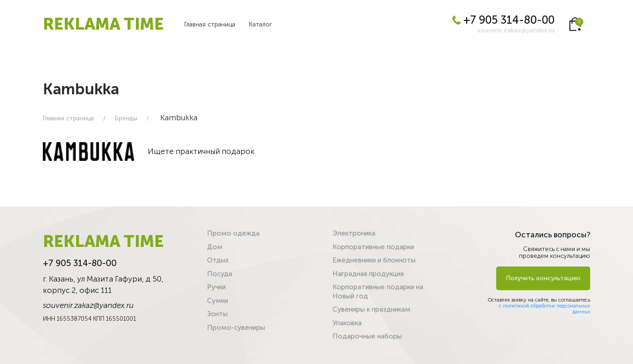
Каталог (261, 24)
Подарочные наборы (367, 336)
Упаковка (347, 323)
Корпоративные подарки (373, 247)
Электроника (354, 233)
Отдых (218, 260)
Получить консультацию (543, 278)
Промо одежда (233, 233)
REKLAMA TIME (103, 24)
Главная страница (210, 24)
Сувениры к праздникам (371, 309)
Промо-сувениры (236, 328)
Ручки (216, 287)
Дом (215, 247)
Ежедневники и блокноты (374, 260)
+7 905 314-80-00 (503, 20)
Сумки (218, 301)
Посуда (220, 274)
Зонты (217, 314)
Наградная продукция (368, 274)
